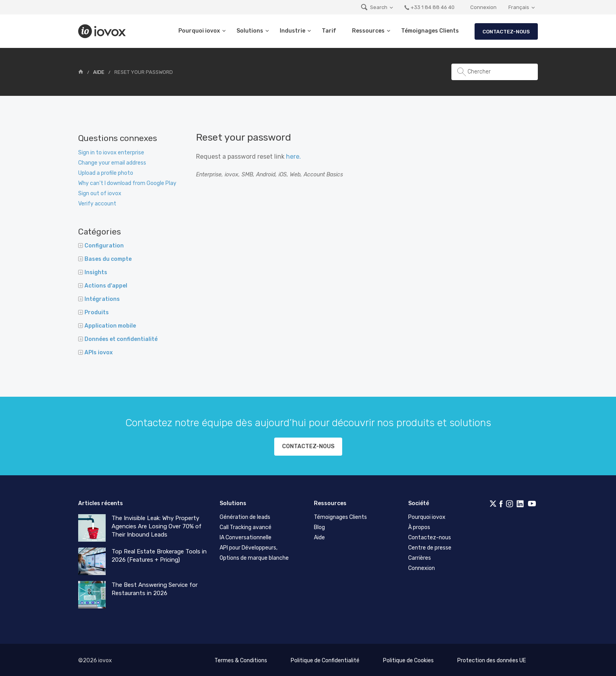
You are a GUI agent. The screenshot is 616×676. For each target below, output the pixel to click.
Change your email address (112, 163)
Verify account (97, 204)
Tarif (329, 31)
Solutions (250, 31)
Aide (99, 72)
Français (519, 7)
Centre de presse (430, 546)
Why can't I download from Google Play (127, 183)
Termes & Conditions (241, 659)
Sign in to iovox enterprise (111, 153)
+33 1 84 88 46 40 (429, 7)
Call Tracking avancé (246, 526)
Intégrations (99, 299)
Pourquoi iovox (199, 31)
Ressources (368, 31)
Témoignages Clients (430, 31)
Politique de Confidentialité (325, 659)
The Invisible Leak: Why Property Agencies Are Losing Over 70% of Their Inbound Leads (157, 525)
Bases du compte (105, 259)
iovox (103, 31)
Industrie (292, 31)
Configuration (101, 246)
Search (374, 7)
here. (293, 157)
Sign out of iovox (100, 193)
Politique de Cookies (408, 659)
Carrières (420, 556)
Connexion (483, 7)
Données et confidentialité (118, 339)
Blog (319, 526)
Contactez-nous (506, 32)
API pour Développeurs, (248, 546)
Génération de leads (245, 516)
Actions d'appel (103, 286)
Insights (93, 272)
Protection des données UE (492, 659)
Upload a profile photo (106, 173)
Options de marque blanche (254, 556)
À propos (419, 526)
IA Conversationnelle (246, 536)
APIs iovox (95, 353)
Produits (93, 312)
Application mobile (107, 326)
